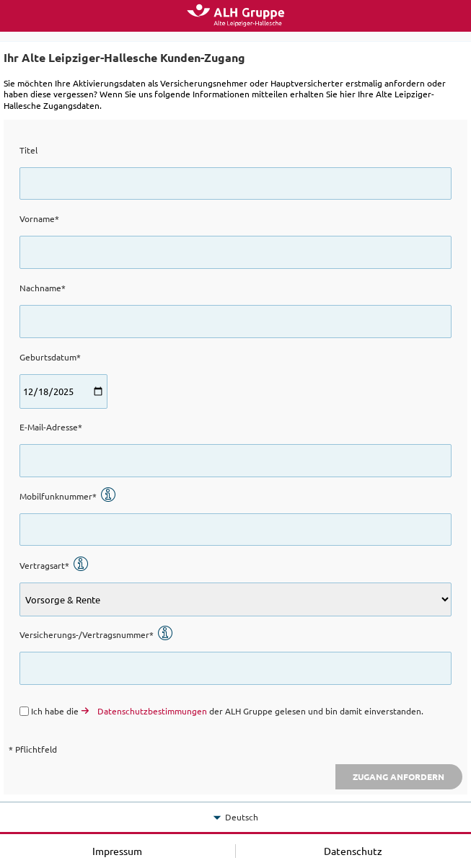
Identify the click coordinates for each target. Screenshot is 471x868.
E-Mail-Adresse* (51, 427)
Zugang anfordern (399, 776)
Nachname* (43, 288)
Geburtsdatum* (50, 357)
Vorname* (39, 218)
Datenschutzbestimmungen (152, 711)
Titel (28, 150)
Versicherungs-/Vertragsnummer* (96, 634)
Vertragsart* (54, 565)
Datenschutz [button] (353, 851)
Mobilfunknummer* (68, 496)
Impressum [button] (117, 851)
